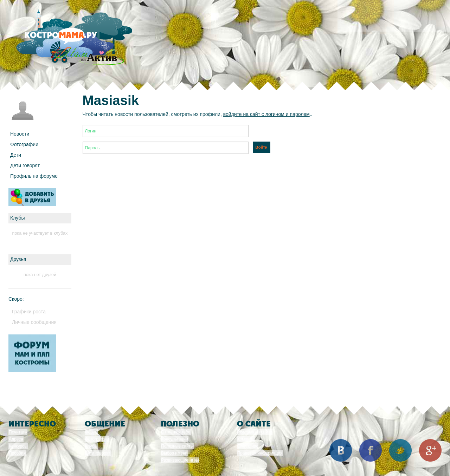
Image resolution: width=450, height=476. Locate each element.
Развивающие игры (180, 460)
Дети (16, 155)
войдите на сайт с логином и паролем (266, 114)
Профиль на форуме (34, 176)
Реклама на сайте (255, 432)
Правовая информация (260, 453)
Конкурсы (18, 446)
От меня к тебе (176, 432)
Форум (91, 432)
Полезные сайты (177, 446)
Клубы (91, 446)
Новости (20, 134)
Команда (246, 439)
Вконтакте (341, 450)
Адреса (16, 439)
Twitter (400, 450)
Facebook (371, 450)
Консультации (175, 439)
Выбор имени (174, 453)
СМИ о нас (248, 446)
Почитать (18, 432)
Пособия (17, 453)
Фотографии (24, 144)
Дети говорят (25, 165)
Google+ (430, 450)
